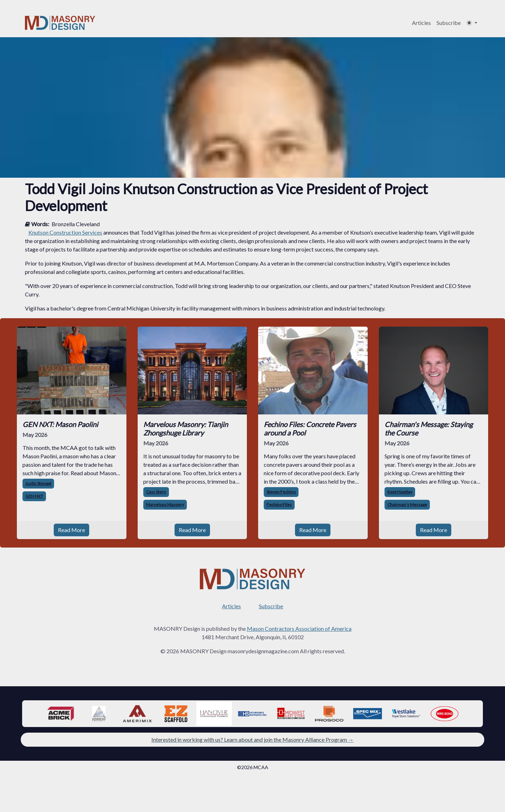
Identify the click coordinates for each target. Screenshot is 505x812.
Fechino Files (279, 505)
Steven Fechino (281, 492)
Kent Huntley (400, 492)
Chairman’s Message (407, 505)
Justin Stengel (38, 483)
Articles (421, 23)
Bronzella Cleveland (76, 224)
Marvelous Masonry (165, 505)
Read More (71, 530)
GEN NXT (34, 496)
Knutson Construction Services (65, 232)
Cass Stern (156, 492)
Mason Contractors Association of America (299, 628)
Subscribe (449, 23)
